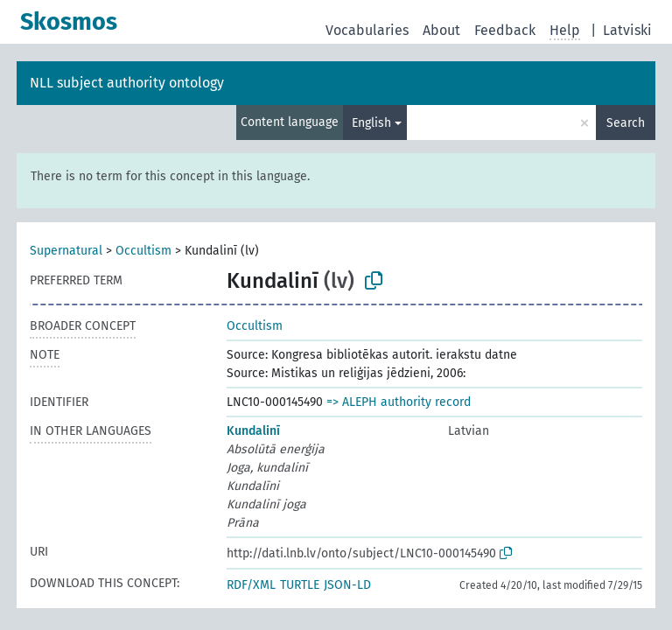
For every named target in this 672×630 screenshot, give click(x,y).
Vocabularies (367, 30)
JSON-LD (347, 585)
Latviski (627, 30)
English (371, 123)
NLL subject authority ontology (127, 83)
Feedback (505, 30)
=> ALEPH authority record (399, 402)
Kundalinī (253, 431)
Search (626, 123)
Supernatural (66, 251)
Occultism (143, 251)
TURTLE (300, 585)
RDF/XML (251, 585)
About (441, 30)
